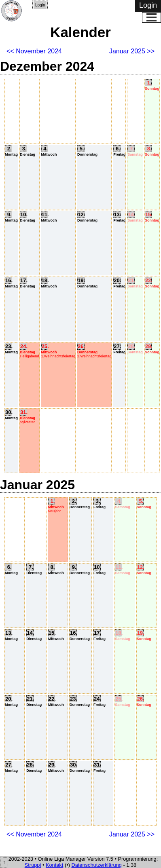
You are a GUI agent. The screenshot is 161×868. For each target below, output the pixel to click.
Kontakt (54, 865)
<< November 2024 (34, 51)
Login (40, 5)
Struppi (33, 865)
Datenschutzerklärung (96, 865)
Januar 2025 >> (132, 51)
